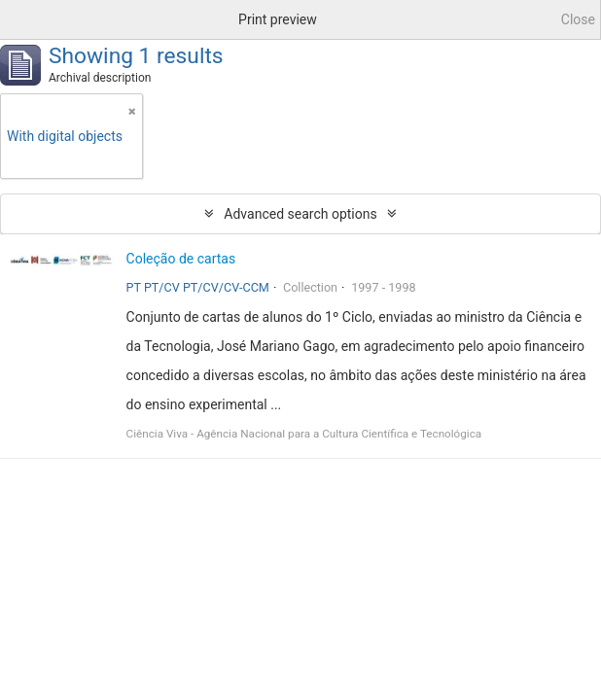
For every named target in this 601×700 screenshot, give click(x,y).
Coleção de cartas (181, 259)
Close (578, 19)
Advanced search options (300, 214)
